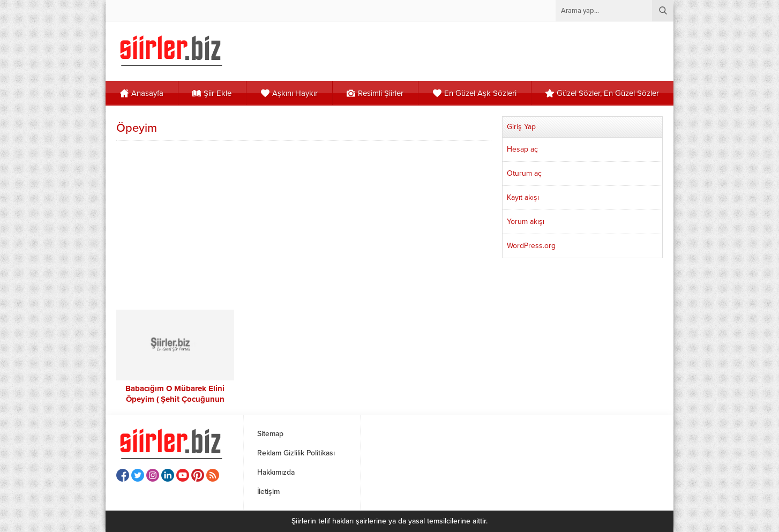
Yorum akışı (526, 222)
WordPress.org (531, 246)
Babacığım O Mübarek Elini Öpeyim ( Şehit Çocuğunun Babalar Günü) (175, 399)
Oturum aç (524, 173)
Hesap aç (522, 149)
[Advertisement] (304, 224)
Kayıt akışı (523, 197)
